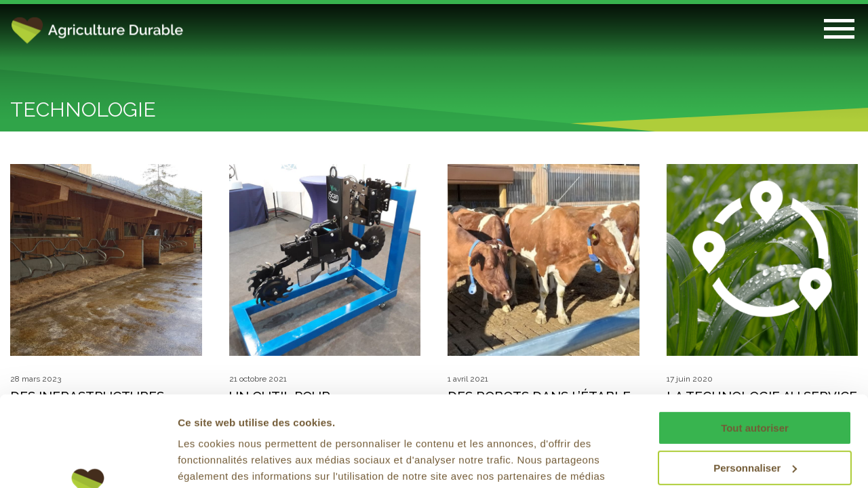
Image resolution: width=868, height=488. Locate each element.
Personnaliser (755, 383)
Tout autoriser (755, 343)
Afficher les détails (223, 461)
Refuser (755, 423)
